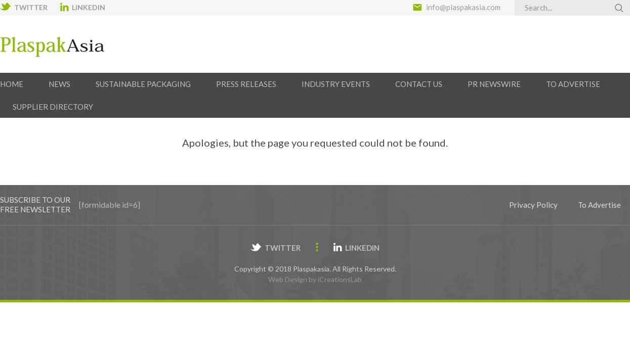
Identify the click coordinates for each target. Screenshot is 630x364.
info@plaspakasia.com (463, 7)
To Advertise (599, 205)
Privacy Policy (533, 205)
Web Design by (315, 279)
